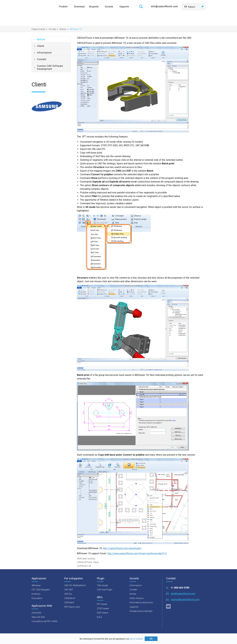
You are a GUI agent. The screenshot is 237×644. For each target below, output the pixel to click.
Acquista (94, 7)
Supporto (124, 7)
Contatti (42, 59)
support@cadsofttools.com (185, 600)
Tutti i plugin (102, 585)
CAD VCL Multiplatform (75, 585)
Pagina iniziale (38, 29)
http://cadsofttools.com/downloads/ (122, 548)
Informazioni (44, 53)
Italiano (190, 7)
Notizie (63, 29)
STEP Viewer (103, 608)
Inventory (36, 594)
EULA (99, 617)
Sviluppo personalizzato (141, 611)
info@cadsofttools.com (164, 6)
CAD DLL (68, 594)
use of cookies (136, 639)
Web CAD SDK (38, 617)
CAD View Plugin (105, 590)
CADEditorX (70, 598)
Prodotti (63, 7)
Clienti (41, 46)
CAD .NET (69, 590)
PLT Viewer (102, 604)
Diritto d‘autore (136, 598)
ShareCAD (36, 613)
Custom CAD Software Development (50, 67)
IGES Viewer (103, 613)
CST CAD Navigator (41, 590)
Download (79, 7)
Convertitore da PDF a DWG (45, 621)
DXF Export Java (72, 607)
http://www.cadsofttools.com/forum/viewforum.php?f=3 (137, 553)
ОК (151, 639)
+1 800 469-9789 (180, 588)
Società (109, 7)
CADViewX (69, 602)
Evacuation (37, 598)
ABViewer (36, 585)
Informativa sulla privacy (141, 602)
